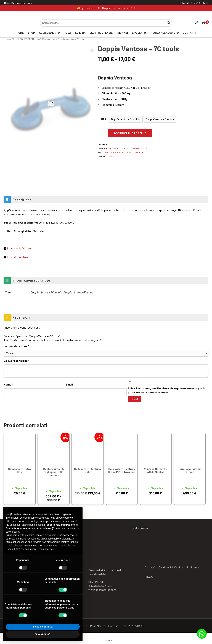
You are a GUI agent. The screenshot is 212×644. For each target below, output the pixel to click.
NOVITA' (144, 148)
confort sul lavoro (126, 152)
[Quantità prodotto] (103, 133)
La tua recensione (17, 361)
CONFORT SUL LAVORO (32, 39)
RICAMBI (123, 33)
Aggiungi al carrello (130, 133)
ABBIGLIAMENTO (49, 33)
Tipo (103, 119)
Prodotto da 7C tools (19, 248)
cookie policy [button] (13, 532)
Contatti (189, 33)
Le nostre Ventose (18, 257)
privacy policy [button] (63, 518)
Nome (8, 384)
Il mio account (195, 567)
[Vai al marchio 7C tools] (102, 167)
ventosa (139, 152)
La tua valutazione (16, 346)
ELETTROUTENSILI (101, 33)
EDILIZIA (80, 33)
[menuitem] (106, 640)
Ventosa (51, 39)
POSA (67, 33)
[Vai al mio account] (197, 22)
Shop (31, 33)
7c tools (112, 152)
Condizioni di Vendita (171, 567)
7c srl (105, 152)
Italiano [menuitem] (108, 640)
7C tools (110, 156)
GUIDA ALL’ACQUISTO (166, 33)
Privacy (149, 577)
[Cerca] (169, 23)
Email (70, 384)
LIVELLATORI (140, 33)
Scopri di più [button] (43, 634)
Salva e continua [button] (43, 627)
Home (20, 33)
